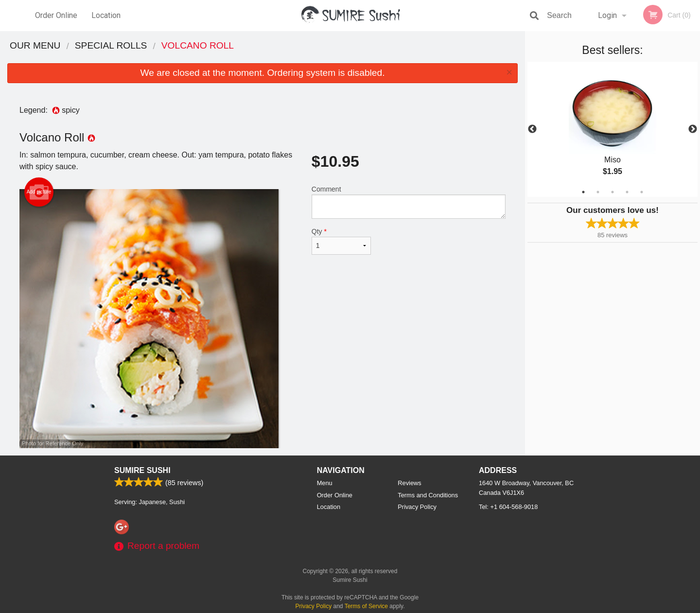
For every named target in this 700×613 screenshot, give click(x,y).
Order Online (56, 15)
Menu (325, 483)
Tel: (508, 507)
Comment (409, 202)
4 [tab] (627, 192)
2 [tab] (598, 192)
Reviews (409, 483)
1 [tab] (583, 192)
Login (607, 15)
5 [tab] (642, 192)
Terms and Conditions (428, 495)
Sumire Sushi (142, 470)
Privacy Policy (417, 507)
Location (106, 15)
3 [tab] (612, 192)
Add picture (39, 192)
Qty (341, 241)
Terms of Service (366, 606)
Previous (532, 129)
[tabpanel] (612, 129)
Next (693, 129)
